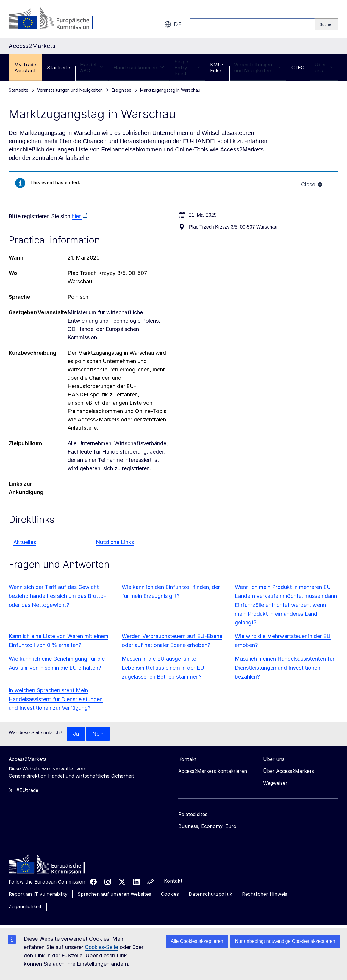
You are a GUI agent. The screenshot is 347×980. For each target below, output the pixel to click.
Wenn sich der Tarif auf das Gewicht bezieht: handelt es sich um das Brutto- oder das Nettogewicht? (57, 596)
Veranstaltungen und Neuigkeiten (258, 68)
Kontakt (173, 881)
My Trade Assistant (25, 68)
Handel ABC (92, 68)
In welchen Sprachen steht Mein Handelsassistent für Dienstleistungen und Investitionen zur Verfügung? (56, 699)
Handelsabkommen (139, 68)
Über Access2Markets (289, 771)
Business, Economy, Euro (207, 826)
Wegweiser (275, 783)
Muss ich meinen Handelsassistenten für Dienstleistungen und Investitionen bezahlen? (285, 668)
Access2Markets (28, 759)
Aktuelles (25, 542)
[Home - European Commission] (52, 866)
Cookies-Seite (101, 947)
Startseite (58, 68)
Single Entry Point (187, 68)
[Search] (327, 24)
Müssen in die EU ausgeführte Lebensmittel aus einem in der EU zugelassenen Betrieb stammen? (163, 668)
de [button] (173, 24)
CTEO (298, 68)
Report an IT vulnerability (38, 894)
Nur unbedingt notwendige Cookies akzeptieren (285, 941)
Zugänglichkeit (25, 907)
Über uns (324, 68)
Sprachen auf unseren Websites (114, 894)
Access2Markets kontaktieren (213, 771)
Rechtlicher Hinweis (265, 894)
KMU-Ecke (217, 68)
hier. (77, 217)
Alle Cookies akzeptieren (197, 941)
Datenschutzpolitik (210, 894)
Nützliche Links (115, 542)
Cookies (170, 894)
